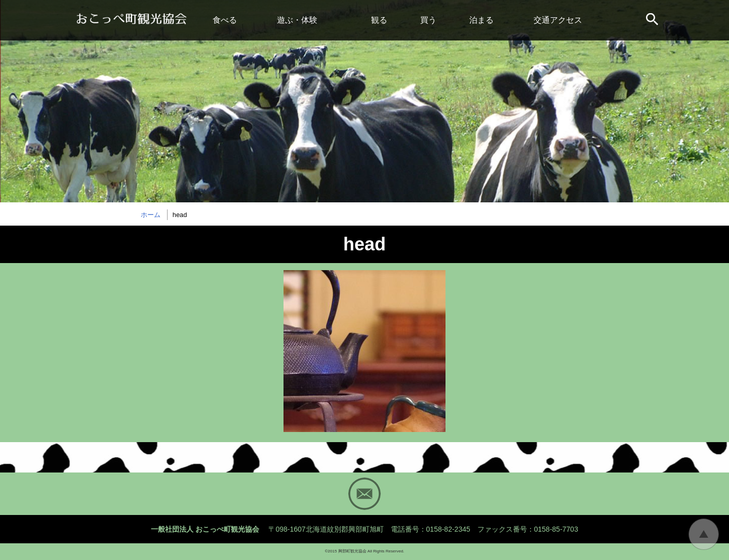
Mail (364, 494)
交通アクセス (558, 20)
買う (428, 20)
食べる (225, 20)
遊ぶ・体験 (297, 20)
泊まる (481, 20)
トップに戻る (704, 534)
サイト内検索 (653, 20)
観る (379, 20)
